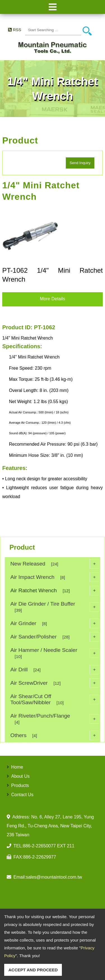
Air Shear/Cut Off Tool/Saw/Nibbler (55, 699)
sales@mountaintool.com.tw (54, 877)
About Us (20, 776)
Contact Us (22, 795)
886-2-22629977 (40, 857)
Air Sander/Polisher (55, 637)
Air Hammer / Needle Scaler (55, 653)
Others (55, 735)
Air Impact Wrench (55, 577)
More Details (53, 299)
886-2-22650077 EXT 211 (49, 846)
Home (17, 767)
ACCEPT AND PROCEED (33, 970)
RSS (17, 30)
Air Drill (55, 670)
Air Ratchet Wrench (55, 591)
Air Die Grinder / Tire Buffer (55, 607)
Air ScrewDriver (55, 683)
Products (20, 785)
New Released (55, 564)
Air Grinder (55, 623)
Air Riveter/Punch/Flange (55, 719)
